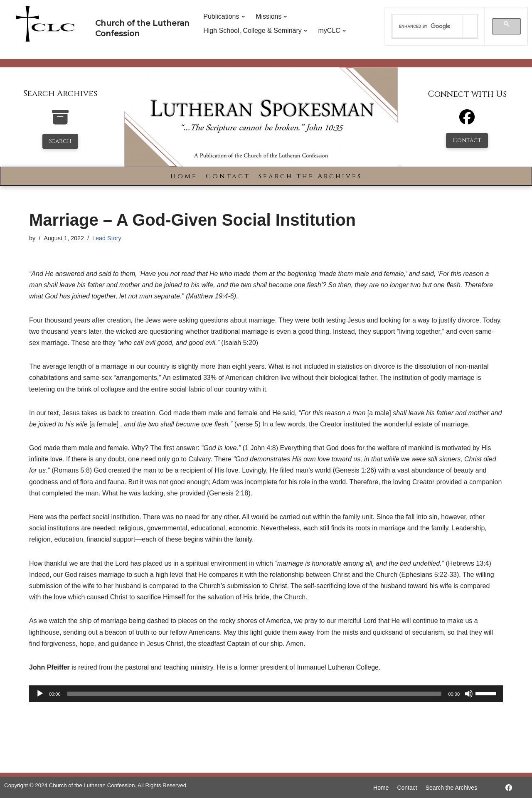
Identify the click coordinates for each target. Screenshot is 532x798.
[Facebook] (467, 121)
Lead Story (107, 238)
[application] (266, 694)
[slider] (255, 694)
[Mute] (469, 694)
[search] (428, 26)
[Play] (40, 694)
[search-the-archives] (60, 122)
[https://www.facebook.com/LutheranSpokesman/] (509, 788)
